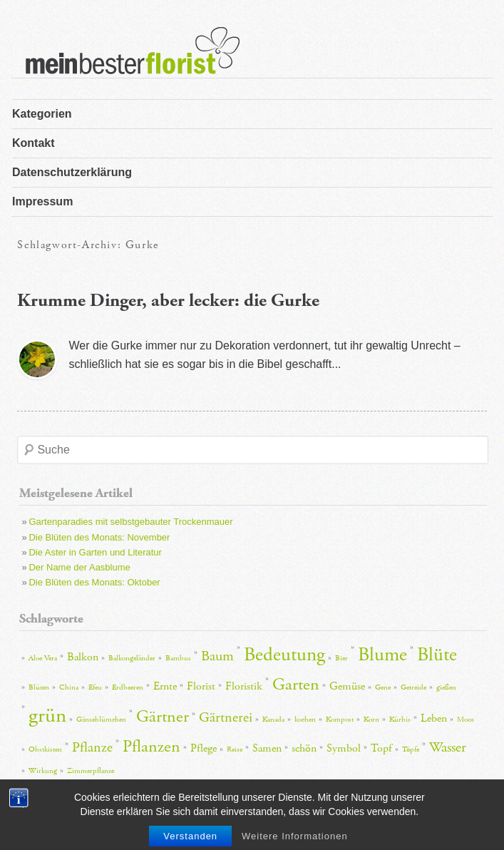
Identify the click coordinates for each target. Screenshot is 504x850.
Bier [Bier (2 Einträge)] (341, 658)
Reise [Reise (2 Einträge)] (235, 749)
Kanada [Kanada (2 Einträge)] (273, 720)
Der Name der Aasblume (79, 567)
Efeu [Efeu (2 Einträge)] (95, 687)
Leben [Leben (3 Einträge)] (434, 718)
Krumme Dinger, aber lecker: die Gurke (168, 301)
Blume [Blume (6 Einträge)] (382, 655)
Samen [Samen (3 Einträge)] (267, 748)
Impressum (42, 201)
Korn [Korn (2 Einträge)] (371, 720)
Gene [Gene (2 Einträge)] (383, 687)
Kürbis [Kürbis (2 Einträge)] (400, 720)
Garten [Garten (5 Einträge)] (296, 685)
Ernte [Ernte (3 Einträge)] (165, 686)
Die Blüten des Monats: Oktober (94, 582)
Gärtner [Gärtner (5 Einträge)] (163, 717)
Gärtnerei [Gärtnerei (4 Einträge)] (226, 717)
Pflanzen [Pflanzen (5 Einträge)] (151, 747)
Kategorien (42, 114)
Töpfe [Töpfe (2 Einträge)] (411, 749)
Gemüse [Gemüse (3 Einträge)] (347, 686)
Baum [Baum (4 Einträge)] (217, 656)
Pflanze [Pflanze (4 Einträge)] (92, 747)
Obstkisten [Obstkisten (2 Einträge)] (45, 749)
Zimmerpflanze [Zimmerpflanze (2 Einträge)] (91, 771)
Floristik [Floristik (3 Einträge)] (244, 686)
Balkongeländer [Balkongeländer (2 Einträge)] (132, 658)
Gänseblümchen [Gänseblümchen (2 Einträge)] (101, 720)
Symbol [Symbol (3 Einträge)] (344, 748)
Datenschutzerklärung (72, 172)
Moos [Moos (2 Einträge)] (466, 720)
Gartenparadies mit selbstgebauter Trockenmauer (130, 522)
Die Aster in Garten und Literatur (95, 552)
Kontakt (34, 143)
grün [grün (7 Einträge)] (47, 716)
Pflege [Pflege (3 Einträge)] (204, 748)
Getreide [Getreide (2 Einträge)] (413, 687)
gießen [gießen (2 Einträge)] (446, 687)
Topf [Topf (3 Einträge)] (381, 748)
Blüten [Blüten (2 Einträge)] (39, 687)
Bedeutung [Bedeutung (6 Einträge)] (284, 655)
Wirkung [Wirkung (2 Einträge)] (43, 771)
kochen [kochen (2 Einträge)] (305, 720)
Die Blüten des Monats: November (99, 537)
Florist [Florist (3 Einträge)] (201, 686)
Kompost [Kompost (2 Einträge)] (340, 720)
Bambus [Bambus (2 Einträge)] (178, 658)
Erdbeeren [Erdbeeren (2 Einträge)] (128, 687)
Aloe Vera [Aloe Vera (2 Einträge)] (43, 658)
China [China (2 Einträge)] (69, 687)
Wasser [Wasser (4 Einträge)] (448, 747)
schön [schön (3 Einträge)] (304, 748)
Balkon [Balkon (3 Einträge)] (83, 657)
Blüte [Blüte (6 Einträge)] (437, 655)
